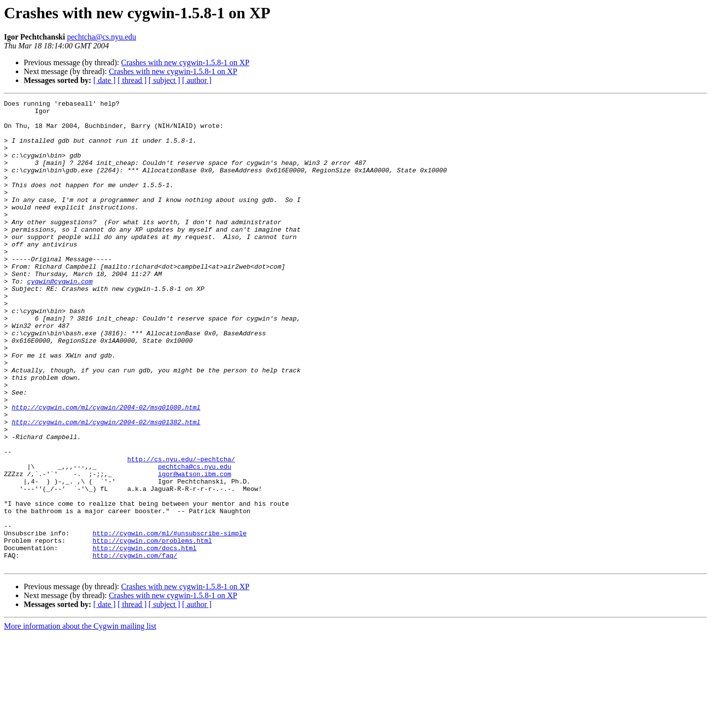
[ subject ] (164, 80)
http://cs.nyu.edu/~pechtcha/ (181, 531)
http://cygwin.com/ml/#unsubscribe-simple (169, 620)
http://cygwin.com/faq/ (135, 647)
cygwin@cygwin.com (60, 318)
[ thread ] (132, 80)
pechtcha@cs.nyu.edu (102, 37)
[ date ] (104, 80)
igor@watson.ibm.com (195, 549)
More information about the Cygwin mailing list (80, 719)
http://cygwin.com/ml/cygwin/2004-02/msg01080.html (106, 469)
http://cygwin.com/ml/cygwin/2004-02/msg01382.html (106, 487)
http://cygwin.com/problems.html (152, 629)
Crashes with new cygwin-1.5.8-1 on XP (185, 62)
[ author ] (197, 80)
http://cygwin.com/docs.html (144, 638)
